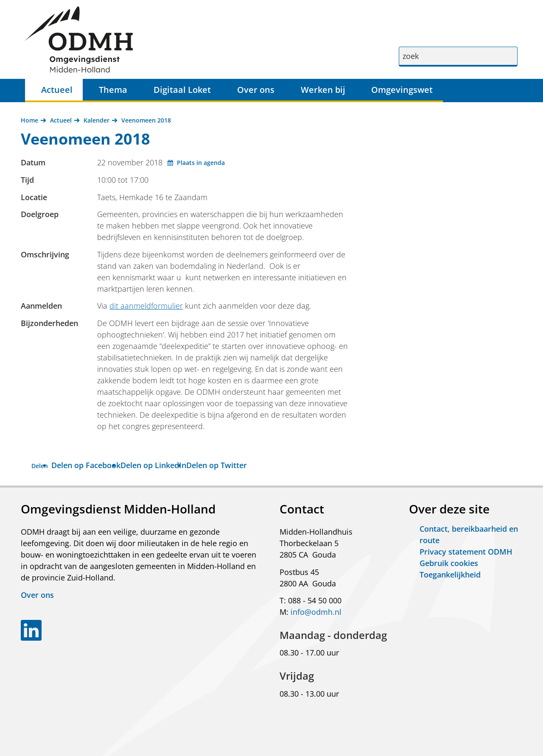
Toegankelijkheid (450, 575)
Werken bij (323, 90)
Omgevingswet (402, 90)
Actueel (57, 90)
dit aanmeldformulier (146, 306)
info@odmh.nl (316, 612)
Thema (113, 90)
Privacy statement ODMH (466, 552)
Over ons (256, 90)
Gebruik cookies (449, 563)
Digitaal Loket (182, 90)
